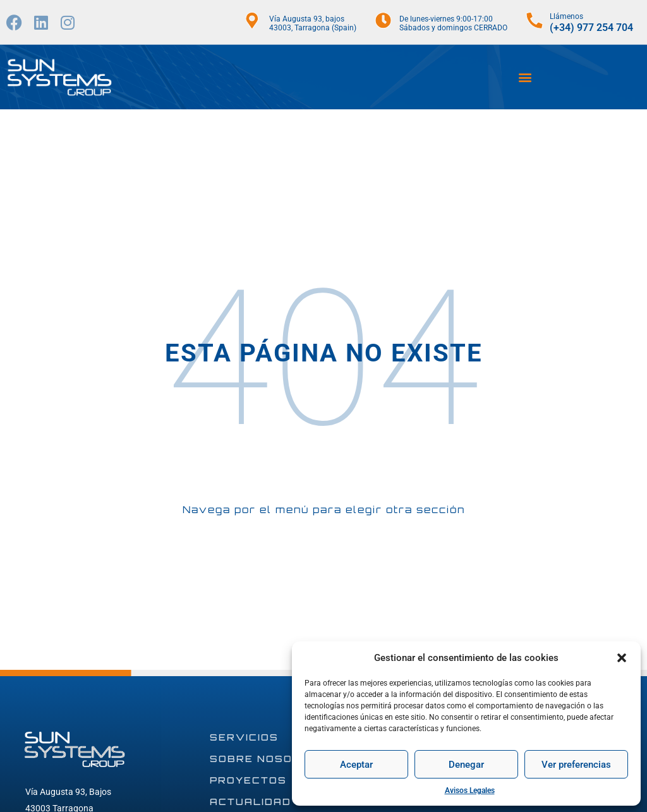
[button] (622, 658)
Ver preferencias (576, 765)
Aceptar (356, 765)
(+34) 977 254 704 (591, 27)
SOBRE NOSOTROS (269, 759)
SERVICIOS (244, 737)
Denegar (466, 765)
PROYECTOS (248, 780)
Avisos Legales (470, 791)
